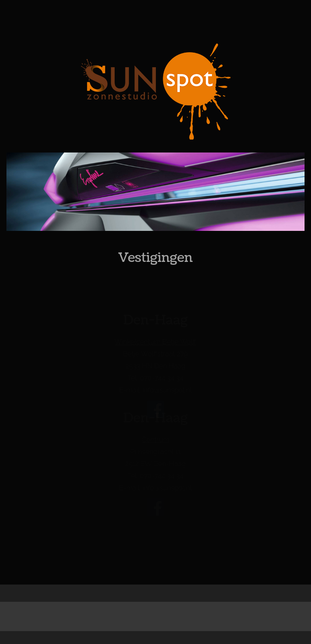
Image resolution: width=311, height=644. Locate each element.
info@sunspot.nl (167, 390)
